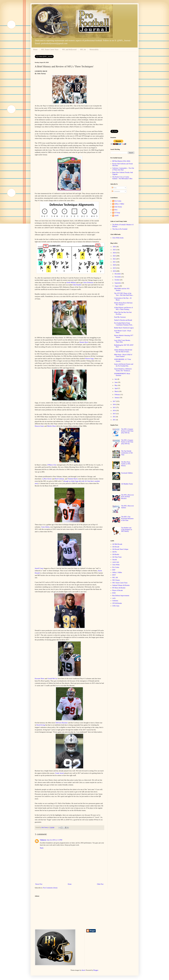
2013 (114, 414)
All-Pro (115, 552)
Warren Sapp (89, 358)
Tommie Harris (73, 479)
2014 (114, 411)
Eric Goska (118, 201)
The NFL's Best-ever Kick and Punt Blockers (128, 497)
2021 (114, 262)
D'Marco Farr (52, 465)
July (116, 379)
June (116, 382)
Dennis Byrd (84, 342)
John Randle (77, 285)
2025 (114, 250)
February (117, 395)
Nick (116, 210)
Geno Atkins (45, 527)
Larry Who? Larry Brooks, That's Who (122, 341)
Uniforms (115, 601)
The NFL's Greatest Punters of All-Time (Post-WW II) (127, 442)
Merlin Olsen (52, 426)
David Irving (41, 725)
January (117, 398)
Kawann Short (40, 678)
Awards (115, 560)
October (117, 280)
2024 (114, 253)
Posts (114, 188)
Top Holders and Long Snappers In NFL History (127, 530)
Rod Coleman (59, 479)
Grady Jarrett (60, 773)
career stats (116, 562)
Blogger (96, 970)
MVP (114, 575)
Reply (42, 848)
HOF (114, 570)
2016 (114, 404)
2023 (114, 256)
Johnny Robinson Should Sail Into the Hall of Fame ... (123, 351)
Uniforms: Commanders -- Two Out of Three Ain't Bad (123, 169)
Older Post (100, 884)
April (116, 388)
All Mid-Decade (117, 544)
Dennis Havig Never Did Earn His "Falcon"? (123, 304)
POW (114, 593)
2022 (114, 259)
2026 (114, 247)
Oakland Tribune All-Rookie (121, 585)
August (117, 286)
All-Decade (116, 547)
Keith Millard (71, 282)
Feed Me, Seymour (120, 317)
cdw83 (116, 216)
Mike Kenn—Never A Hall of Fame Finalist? (123, 356)
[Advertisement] (122, 94)
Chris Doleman (88, 282)
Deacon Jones (39, 426)
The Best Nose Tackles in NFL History (126, 464)
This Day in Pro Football (120, 229)
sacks (114, 598)
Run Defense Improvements (121, 596)
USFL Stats (116, 606)
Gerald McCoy (52, 678)
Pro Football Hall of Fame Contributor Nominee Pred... (124, 324)
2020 (114, 265)
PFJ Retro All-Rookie (119, 588)
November (118, 277)
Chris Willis (116, 565)
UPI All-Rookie (117, 603)
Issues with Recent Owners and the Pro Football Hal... (124, 365)
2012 (114, 417)
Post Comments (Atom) (50, 888)
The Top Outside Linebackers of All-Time (127, 453)
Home (35, 50)
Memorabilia (94, 50)
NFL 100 (115, 578)
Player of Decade (117, 590)
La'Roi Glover (47, 479)
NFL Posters (116, 580)
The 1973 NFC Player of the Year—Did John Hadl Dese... (124, 294)
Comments (116, 191)
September (118, 283)
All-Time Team (117, 557)
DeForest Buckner (62, 723)
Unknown (43, 840)
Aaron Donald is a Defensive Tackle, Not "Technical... (123, 370)
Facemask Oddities (127, 473)
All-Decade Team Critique (120, 549)
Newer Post (39, 884)
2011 (114, 420)
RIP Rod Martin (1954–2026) (121, 161)
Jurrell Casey (39, 568)
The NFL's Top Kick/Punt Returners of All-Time (127, 519)
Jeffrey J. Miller (119, 204)
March (117, 391)
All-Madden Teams (127, 484)
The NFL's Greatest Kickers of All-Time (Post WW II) (127, 431)
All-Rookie (116, 554)
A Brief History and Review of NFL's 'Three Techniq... (123, 309)
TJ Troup (117, 213)
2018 (114, 271)
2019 (114, 268)
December (118, 274)
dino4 (83, 970)
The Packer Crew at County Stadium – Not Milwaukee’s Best (122, 178)
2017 (114, 401)
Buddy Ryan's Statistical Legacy (124, 328)
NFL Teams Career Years (50, 50)
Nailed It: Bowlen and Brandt (123, 320)
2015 (114, 408)
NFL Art (83, 50)
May (116, 385)
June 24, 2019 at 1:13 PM (55, 840)
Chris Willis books (118, 238)
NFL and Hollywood (69, 50)
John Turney (118, 207)
